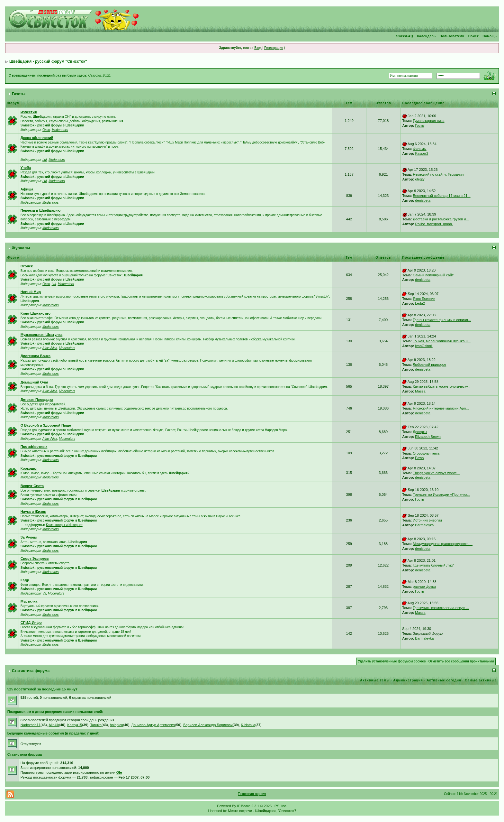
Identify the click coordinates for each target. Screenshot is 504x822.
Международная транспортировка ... (443, 544)
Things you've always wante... (436, 473)
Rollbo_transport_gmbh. (434, 224)
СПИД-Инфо (31, 623)
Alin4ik (54, 725)
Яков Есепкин (424, 299)
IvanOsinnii (424, 346)
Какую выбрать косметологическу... (441, 386)
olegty (420, 179)
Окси (46, 130)
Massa (420, 391)
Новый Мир (31, 292)
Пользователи (452, 36)
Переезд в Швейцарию (41, 210)
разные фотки (424, 586)
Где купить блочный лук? (433, 565)
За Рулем (29, 537)
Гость (420, 125)
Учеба (26, 168)
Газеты (19, 94)
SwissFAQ (405, 36)
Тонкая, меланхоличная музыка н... (442, 341)
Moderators (60, 130)
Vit (44, 593)
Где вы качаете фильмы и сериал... (442, 320)
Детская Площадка (37, 400)
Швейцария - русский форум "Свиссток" (48, 61)
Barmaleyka (424, 525)
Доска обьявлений (37, 138)
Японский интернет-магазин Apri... (441, 408)
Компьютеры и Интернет (64, 525)
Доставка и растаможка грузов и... (441, 219)
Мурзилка (29, 601)
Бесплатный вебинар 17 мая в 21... (442, 196)
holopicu (117, 725)
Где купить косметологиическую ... (441, 608)
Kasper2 (422, 153)
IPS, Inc (280, 806)
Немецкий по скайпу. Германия (438, 174)
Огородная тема (426, 453)
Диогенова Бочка (36, 356)
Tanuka (96, 725)
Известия (29, 112)
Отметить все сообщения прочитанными (461, 661)
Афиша (27, 189)
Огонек (27, 266)
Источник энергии (427, 520)
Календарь (426, 36)
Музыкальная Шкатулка (42, 335)
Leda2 (420, 303)
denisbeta (423, 200)
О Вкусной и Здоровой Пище (46, 425)
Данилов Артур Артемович (153, 725)
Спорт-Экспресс (35, 559)
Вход (258, 48)
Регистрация (274, 48)
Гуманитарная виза (429, 121)
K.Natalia (248, 725)
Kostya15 (75, 725)
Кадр (25, 580)
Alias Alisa (50, 348)
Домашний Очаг (35, 382)
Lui (45, 160)
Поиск (474, 36)
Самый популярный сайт (433, 275)
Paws (419, 458)
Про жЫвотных (34, 447)
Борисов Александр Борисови (208, 725)
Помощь (490, 36)
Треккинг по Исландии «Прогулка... (441, 494)
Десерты (420, 432)
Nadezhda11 (31, 725)
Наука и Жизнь (33, 512)
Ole (119, 772)
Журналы (21, 248)
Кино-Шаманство (36, 313)
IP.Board (244, 806)
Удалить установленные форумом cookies (392, 661)
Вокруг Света (32, 486)
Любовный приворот (429, 365)
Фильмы (420, 149)
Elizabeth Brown (428, 437)
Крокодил (29, 468)
